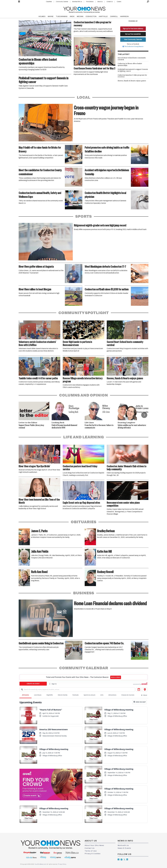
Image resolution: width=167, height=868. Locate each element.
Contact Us (110, 2)
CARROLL (114, 16)
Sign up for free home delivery (133, 29)
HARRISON (124, 16)
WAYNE (51, 16)
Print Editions (90, 2)
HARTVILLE (103, 16)
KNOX (72, 16)
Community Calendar (62, 2)
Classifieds (49, 2)
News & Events (124, 848)
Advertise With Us (77, 2)
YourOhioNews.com (41, 864)
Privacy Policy (62, 864)
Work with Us (123, 845)
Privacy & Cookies (93, 854)
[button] (144, 415)
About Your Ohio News (94, 845)
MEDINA (80, 16)
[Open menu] (19, 2)
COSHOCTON (91, 16)
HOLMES (42, 16)
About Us (100, 2)
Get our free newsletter (133, 34)
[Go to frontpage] (84, 9)
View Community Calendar (133, 39)
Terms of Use (91, 851)
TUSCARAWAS (62, 16)
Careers (119, 2)
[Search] (148, 2)
